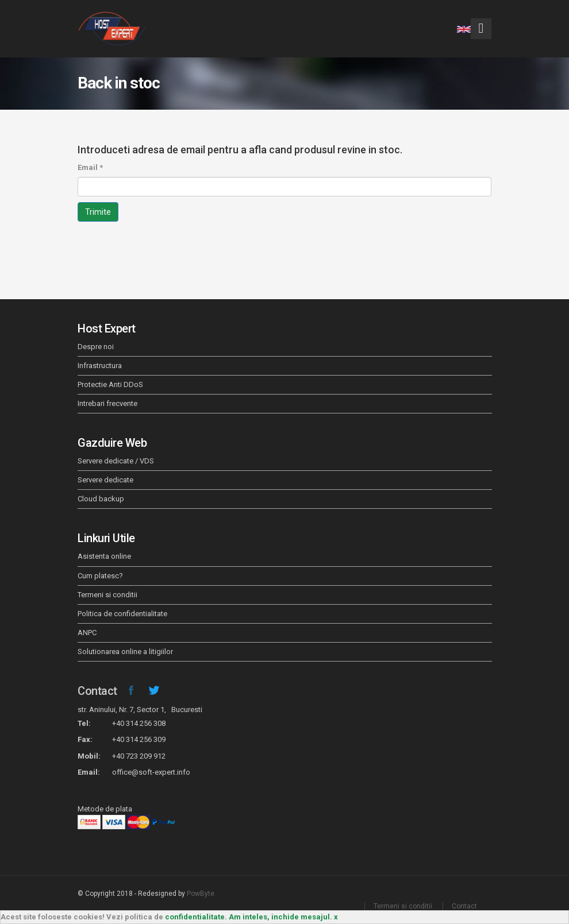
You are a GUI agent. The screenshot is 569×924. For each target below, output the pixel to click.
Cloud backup (101, 499)
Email (90, 167)
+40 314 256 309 (139, 739)
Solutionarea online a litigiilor (125, 652)
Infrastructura (100, 366)
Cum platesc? (100, 576)
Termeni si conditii (107, 595)
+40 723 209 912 (139, 756)
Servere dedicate (105, 480)
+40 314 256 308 (139, 723)
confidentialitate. (196, 917)
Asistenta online (104, 556)
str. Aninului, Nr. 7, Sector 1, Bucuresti (140, 710)
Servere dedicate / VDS (116, 461)
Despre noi (96, 347)
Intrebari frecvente (107, 403)
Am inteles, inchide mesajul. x (283, 917)
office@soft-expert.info (151, 772)
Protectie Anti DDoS (110, 384)
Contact (97, 691)
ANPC (87, 633)
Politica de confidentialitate (122, 614)
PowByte (201, 894)
